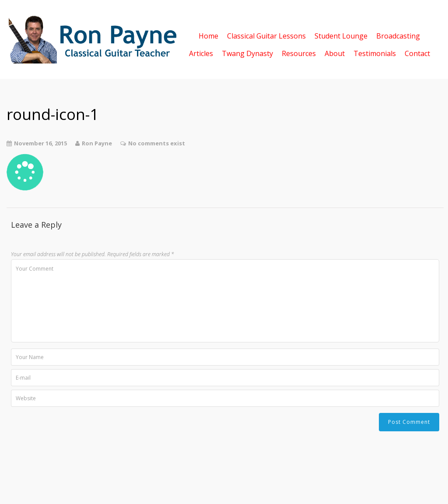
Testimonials (375, 53)
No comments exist (157, 143)
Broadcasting (398, 35)
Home (208, 35)
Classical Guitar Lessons (266, 35)
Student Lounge (341, 35)
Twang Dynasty (247, 53)
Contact (417, 53)
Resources (299, 53)
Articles (201, 53)
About (335, 53)
